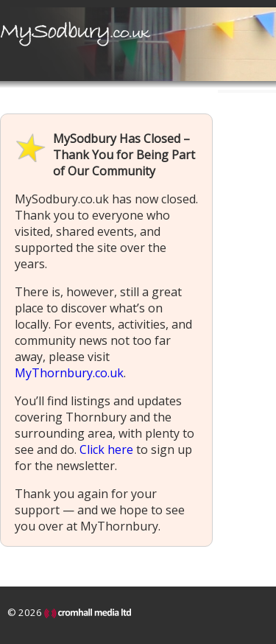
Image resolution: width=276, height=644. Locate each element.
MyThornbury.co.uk (69, 373)
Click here (106, 449)
